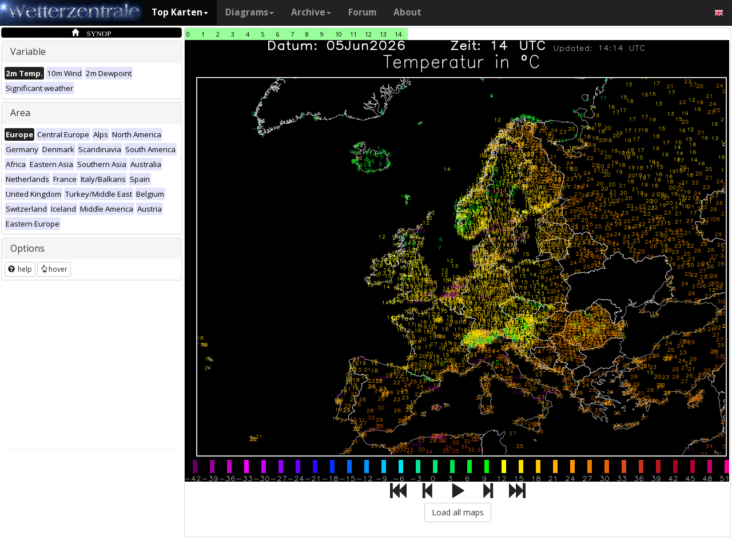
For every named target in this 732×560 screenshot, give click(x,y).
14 (398, 34)
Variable (28, 51)
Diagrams (250, 12)
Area (20, 113)
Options (27, 248)
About (407, 12)
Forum (362, 12)
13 (383, 34)
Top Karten (180, 12)
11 (353, 34)
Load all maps (458, 512)
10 (339, 34)
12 (368, 34)
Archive (311, 12)
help (20, 269)
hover (54, 269)
